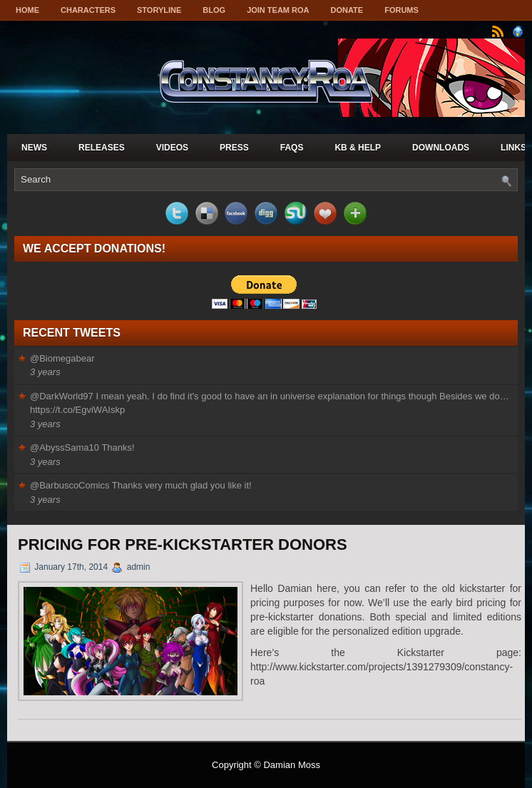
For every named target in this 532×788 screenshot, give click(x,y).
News (34, 148)
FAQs (292, 148)
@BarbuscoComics (70, 485)
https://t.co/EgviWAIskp (77, 410)
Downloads (441, 148)
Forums (401, 10)
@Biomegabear (62, 358)
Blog (214, 10)
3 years (45, 372)
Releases (102, 148)
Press (234, 148)
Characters (88, 10)
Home (27, 10)
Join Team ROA (278, 10)
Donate (347, 10)
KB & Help (358, 148)
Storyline (159, 10)
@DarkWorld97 (62, 396)
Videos (172, 148)
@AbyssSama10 (65, 447)
